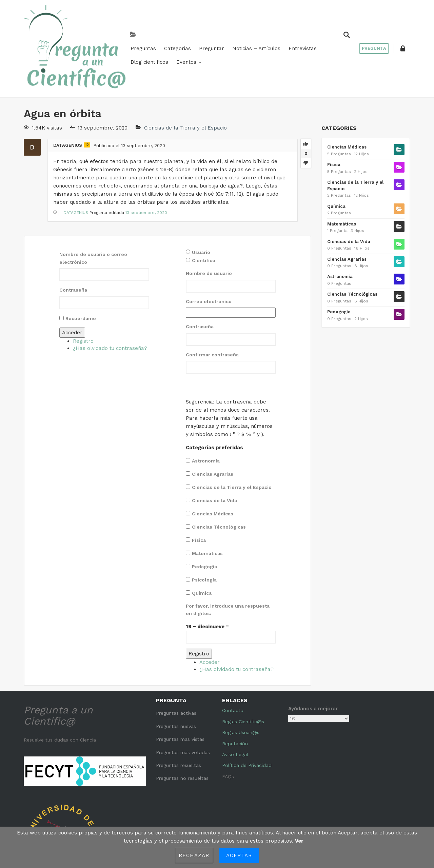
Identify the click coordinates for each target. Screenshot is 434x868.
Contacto (233, 662)
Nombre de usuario (209, 225)
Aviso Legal (235, 706)
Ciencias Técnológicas (219, 479)
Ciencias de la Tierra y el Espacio (185, 80)
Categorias (121, 31)
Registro (83, 293)
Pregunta (371, 24)
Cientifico (204, 212)
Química (202, 545)
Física (199, 492)
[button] (402, 24)
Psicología (204, 532)
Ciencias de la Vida (214, 452)
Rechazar (194, 855)
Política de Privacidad (247, 717)
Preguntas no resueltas (182, 730)
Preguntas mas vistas (180, 691)
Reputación (235, 695)
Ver (299, 841)
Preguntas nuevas (176, 678)
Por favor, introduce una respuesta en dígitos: (228, 561)
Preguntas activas (176, 665)
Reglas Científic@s (243, 673)
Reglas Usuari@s (241, 684)
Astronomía (206, 413)
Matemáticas (207, 505)
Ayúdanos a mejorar (313, 660)
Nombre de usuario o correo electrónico (93, 210)
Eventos (326, 31)
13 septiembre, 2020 (146, 164)
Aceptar (239, 855)
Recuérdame (81, 270)
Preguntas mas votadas (183, 704)
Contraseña (73, 242)
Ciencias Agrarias (213, 426)
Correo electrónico (209, 253)
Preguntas (86, 31)
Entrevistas (246, 31)
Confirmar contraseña (212, 306)
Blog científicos (287, 31)
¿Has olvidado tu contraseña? (110, 300)
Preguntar (155, 31)
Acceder (72, 284)
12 (87, 97)
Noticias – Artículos (199, 31)
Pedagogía (204, 518)
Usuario (201, 204)
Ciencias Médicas (213, 466)
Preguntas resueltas (179, 717)
